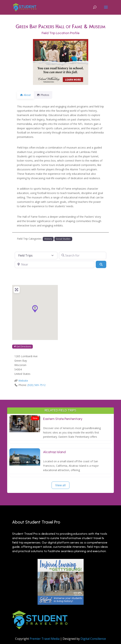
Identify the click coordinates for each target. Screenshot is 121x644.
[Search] (101, 264)
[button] (35, 309)
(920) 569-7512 (36, 385)
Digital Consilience (93, 639)
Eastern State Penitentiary (63, 419)
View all (60, 485)
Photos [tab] (45, 95)
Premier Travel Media (45, 639)
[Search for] (83, 255)
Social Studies (63, 239)
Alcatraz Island (54, 452)
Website (23, 381)
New (35, 418)
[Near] (55, 264)
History (48, 239)
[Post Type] (36, 255)
